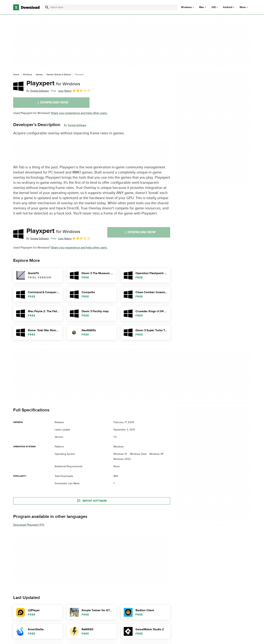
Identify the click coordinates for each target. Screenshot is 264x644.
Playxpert (53, 83)
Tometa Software (77, 125)
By (38, 91)
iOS (213, 7)
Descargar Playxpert (26, 525)
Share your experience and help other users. (79, 113)
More (244, 7)
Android (228, 7)
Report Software (92, 501)
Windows (186, 7)
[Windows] (27, 75)
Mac (202, 7)
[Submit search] (47, 7)
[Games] (39, 75)
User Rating (74, 91)
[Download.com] (26, 7)
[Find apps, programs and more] (111, 7)
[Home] (16, 75)
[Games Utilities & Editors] (59, 75)
